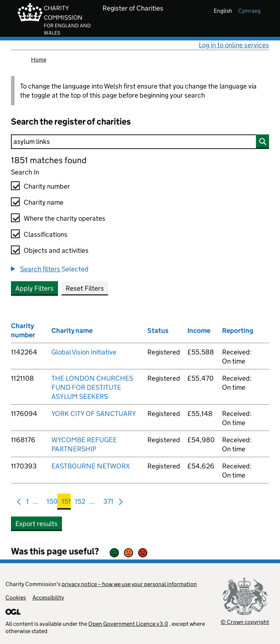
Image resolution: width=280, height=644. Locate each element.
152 (80, 503)
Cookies (16, 598)
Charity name (44, 202)
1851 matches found (49, 160)
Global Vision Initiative (84, 352)
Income (199, 331)
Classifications (46, 234)
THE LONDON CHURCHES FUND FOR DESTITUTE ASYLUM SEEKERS (92, 387)
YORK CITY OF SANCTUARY (94, 414)
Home (39, 60)
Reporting (238, 331)
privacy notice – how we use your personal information (129, 584)
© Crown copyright (245, 622)
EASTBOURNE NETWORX (91, 466)
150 (52, 503)
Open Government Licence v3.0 (128, 624)
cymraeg (249, 11)
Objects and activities (56, 250)
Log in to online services (234, 45)
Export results (36, 524)
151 (66, 503)
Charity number (47, 186)
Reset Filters (85, 288)
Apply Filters (34, 288)
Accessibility (48, 598)
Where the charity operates (65, 218)
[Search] (140, 142)
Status (158, 331)
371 (108, 503)
